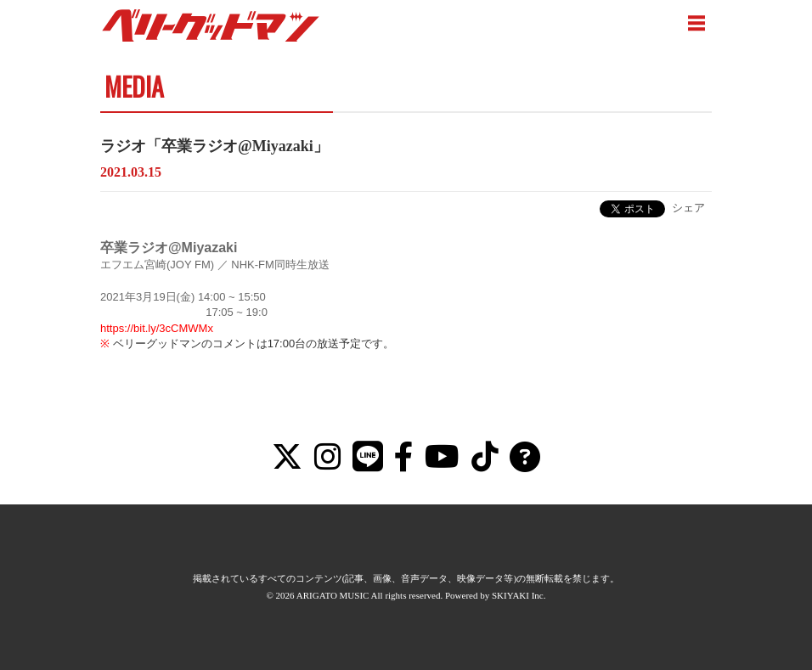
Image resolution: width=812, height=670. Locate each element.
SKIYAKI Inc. (519, 595)
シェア (688, 208)
